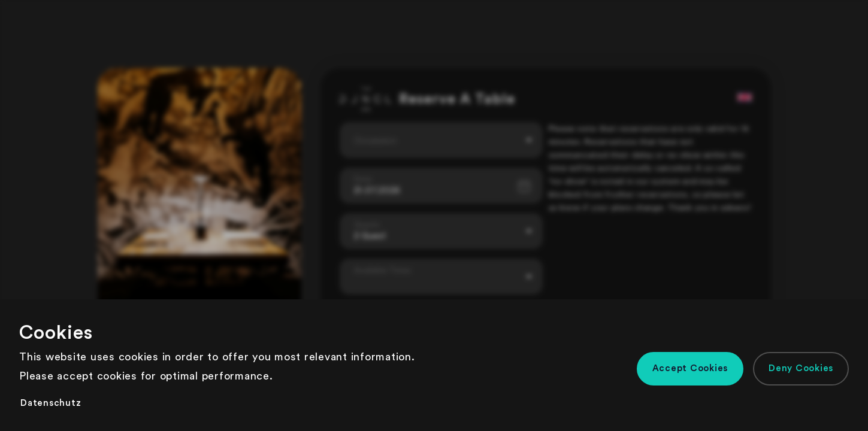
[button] (690, 369)
